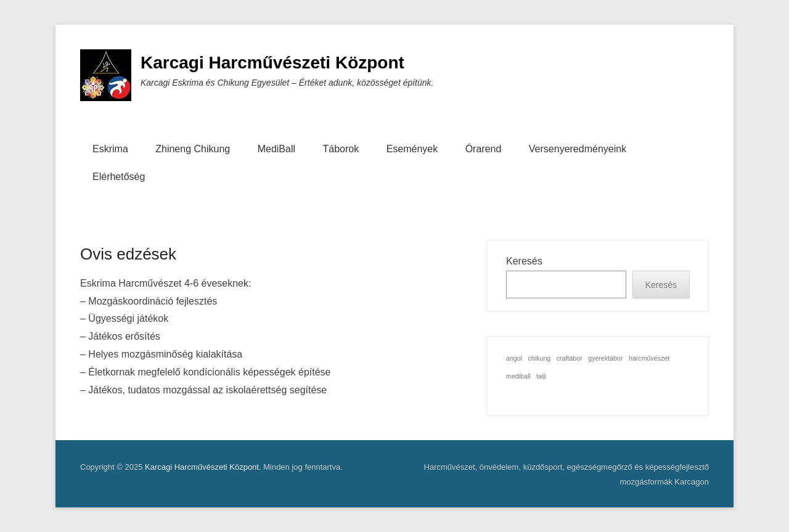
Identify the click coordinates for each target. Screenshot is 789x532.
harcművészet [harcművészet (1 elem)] (649, 358)
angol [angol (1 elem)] (514, 358)
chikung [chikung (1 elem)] (540, 358)
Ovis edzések (128, 254)
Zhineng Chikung (193, 149)
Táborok (341, 149)
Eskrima (110, 149)
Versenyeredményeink (578, 149)
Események (412, 149)
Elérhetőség (119, 177)
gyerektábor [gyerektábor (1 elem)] (605, 358)
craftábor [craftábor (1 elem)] (570, 358)
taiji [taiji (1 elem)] (541, 376)
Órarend (484, 149)
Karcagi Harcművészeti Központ (272, 63)
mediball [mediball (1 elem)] (518, 376)
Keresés (524, 261)
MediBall (276, 149)
